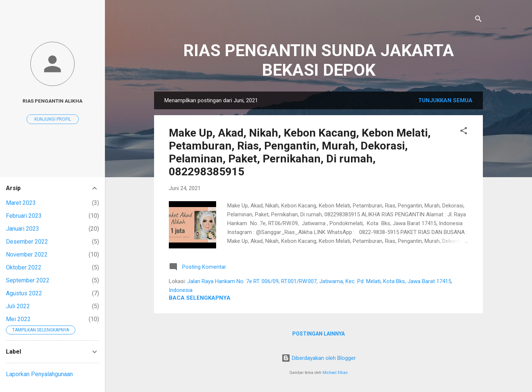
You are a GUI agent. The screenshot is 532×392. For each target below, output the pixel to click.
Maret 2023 (21, 203)
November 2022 (27, 255)
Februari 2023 (24, 216)
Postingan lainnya (318, 334)
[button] (464, 132)
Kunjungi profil (53, 119)
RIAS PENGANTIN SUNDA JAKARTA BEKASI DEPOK (319, 60)
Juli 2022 (18, 306)
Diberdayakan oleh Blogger (319, 358)
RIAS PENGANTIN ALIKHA (52, 101)
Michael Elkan (335, 373)
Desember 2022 (27, 242)
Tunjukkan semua (445, 100)
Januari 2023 (23, 229)
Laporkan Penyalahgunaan (39, 374)
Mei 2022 (18, 319)
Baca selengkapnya (200, 298)
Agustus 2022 (24, 293)
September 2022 (28, 280)
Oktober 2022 (24, 267)
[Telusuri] (478, 20)
